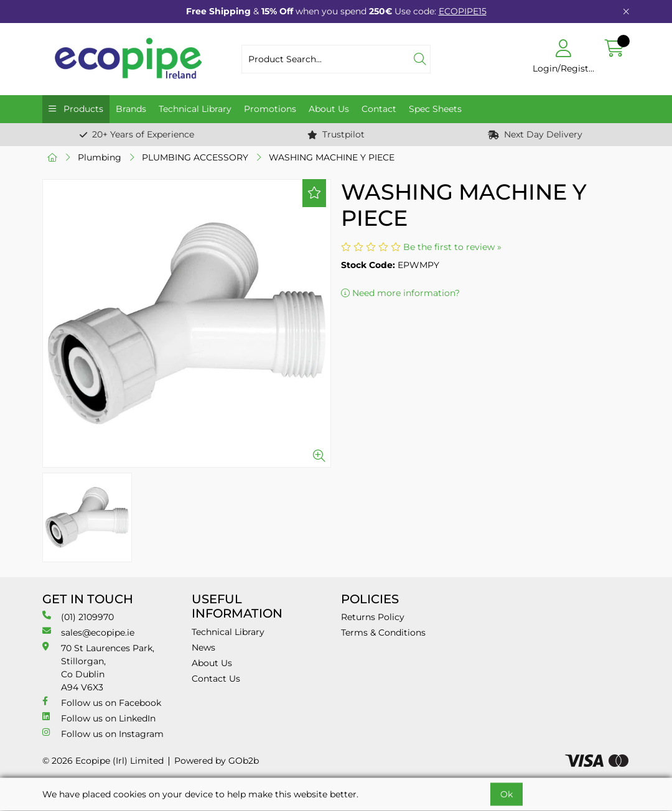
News (203, 647)
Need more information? (400, 293)
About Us (329, 109)
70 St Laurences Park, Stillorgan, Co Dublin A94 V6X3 (98, 667)
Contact (379, 109)
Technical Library (195, 109)
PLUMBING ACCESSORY (195, 157)
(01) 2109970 (78, 617)
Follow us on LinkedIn (99, 718)
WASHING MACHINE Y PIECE (332, 157)
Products (82, 109)
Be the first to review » (452, 247)
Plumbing (100, 157)
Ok (506, 794)
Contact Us (216, 679)
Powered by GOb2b (217, 761)
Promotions (270, 109)
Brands (131, 109)
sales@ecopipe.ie (88, 632)
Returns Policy (373, 617)
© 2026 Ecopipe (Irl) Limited (103, 761)
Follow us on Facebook (102, 702)
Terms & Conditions (383, 633)
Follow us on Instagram (103, 734)
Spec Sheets (435, 109)
